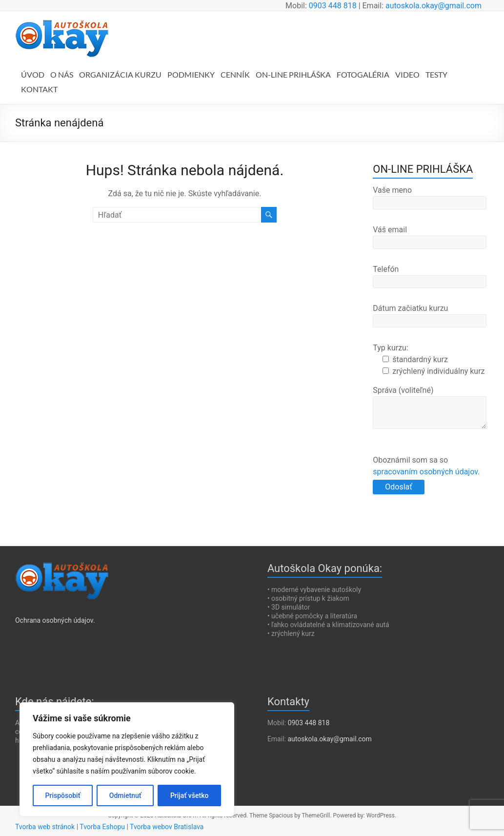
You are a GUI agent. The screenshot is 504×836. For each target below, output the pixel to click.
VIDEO (407, 74)
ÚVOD (33, 74)
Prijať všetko (189, 795)
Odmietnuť (125, 795)
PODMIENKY (191, 74)
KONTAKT (39, 89)
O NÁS (62, 74)
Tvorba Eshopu (102, 827)
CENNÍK (235, 74)
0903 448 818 (333, 6)
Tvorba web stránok (45, 827)
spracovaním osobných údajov (425, 472)
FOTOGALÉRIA (363, 74)
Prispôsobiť (63, 795)
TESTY (436, 74)
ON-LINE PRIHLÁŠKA (293, 74)
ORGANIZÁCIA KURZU (120, 74)
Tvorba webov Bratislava (167, 827)
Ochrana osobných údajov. (55, 620)
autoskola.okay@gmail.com (433, 6)
